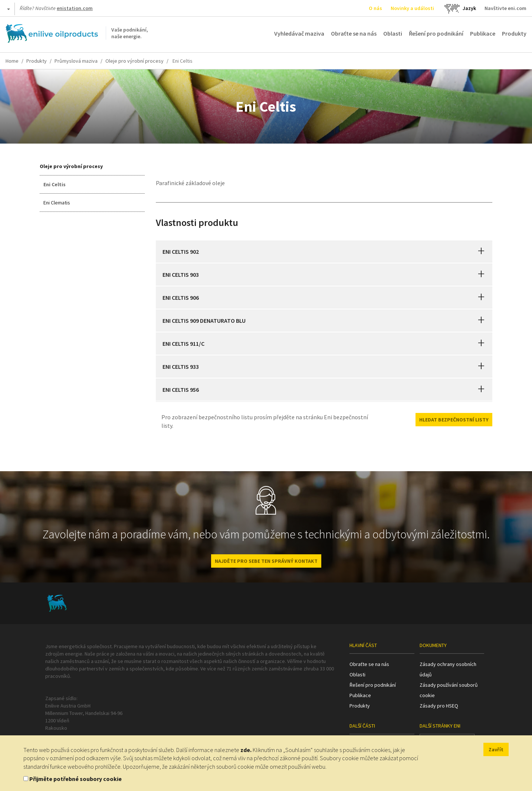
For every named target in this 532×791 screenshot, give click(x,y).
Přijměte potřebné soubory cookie (75, 779)
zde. (246, 750)
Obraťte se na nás (354, 33)
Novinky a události (412, 8)
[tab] (324, 252)
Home (12, 61)
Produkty (514, 33)
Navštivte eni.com (505, 8)
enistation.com (75, 8)
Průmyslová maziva (76, 61)
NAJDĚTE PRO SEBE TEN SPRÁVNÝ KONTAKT (266, 561)
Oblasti (393, 33)
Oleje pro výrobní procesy (134, 61)
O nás (375, 8)
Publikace (483, 33)
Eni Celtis (55, 184)
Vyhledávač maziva (299, 33)
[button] (481, 252)
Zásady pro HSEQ (439, 706)
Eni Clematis (57, 203)
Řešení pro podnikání (436, 33)
